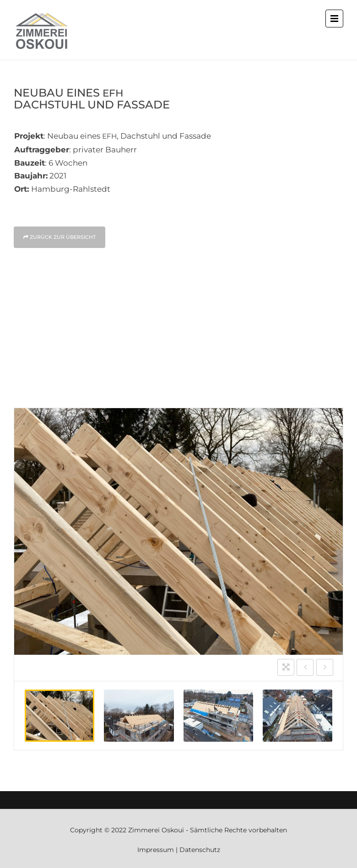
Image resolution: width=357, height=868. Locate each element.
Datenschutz (200, 850)
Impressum (156, 850)
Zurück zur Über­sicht (59, 237)
